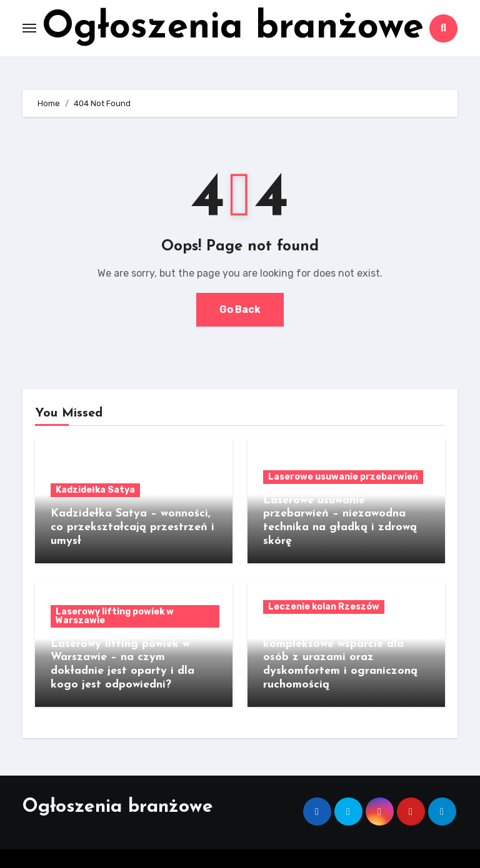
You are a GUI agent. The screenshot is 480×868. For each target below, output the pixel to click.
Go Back (240, 309)
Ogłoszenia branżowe (233, 28)
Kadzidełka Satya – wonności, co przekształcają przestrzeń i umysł (132, 527)
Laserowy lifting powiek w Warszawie (115, 616)
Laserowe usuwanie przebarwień (343, 477)
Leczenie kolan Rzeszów (324, 607)
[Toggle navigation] (29, 28)
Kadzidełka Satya (95, 490)
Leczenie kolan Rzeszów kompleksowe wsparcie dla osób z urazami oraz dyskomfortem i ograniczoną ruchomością (340, 657)
